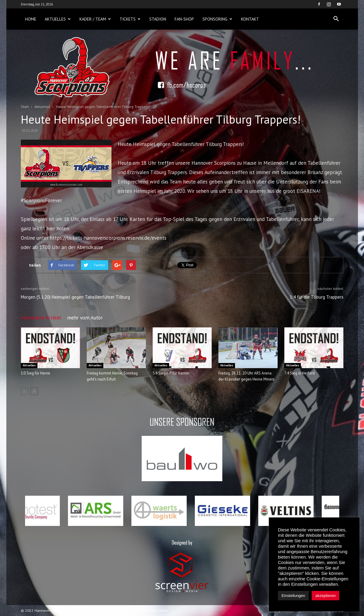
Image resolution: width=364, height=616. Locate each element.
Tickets (130, 19)
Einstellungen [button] (293, 596)
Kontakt (250, 19)
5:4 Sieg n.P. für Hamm (171, 373)
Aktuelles (58, 19)
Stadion (158, 19)
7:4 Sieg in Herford (300, 373)
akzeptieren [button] (325, 596)
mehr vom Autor (85, 318)
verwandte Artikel (41, 318)
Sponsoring (217, 19)
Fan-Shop (184, 19)
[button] (336, 19)
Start (25, 107)
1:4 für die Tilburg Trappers (317, 297)
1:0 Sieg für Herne (35, 373)
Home (31, 19)
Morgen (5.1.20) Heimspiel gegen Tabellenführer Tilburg (75, 297)
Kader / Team (95, 19)
